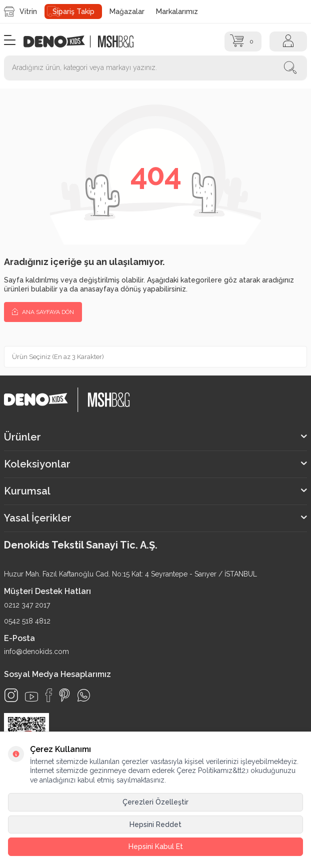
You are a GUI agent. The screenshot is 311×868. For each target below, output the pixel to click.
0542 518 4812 (27, 621)
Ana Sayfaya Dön (43, 311)
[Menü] (10, 41)
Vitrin (20, 11)
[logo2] (116, 42)
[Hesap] (288, 41)
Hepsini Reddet (155, 824)
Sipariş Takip (73, 11)
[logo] (59, 42)
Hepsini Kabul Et (156, 846)
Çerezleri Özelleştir (155, 802)
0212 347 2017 (27, 605)
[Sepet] (243, 41)
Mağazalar (127, 11)
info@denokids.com (36, 651)
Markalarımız (177, 11)
